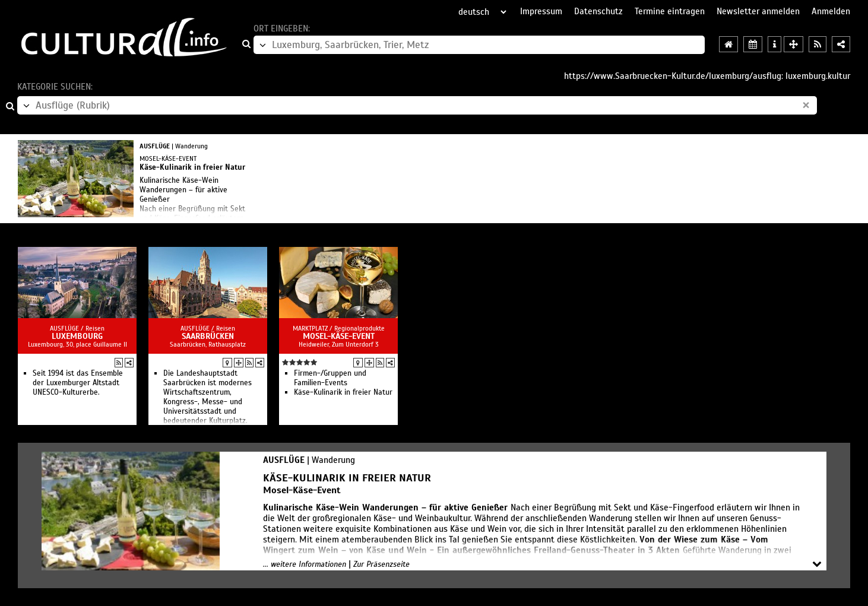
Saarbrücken (208, 336)
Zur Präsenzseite (381, 564)
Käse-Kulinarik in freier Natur (343, 392)
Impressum (541, 11)
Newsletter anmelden (758, 11)
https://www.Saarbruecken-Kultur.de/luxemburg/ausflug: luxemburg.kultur (707, 76)
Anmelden (831, 11)
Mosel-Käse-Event (339, 336)
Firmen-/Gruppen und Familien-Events (330, 378)
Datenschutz (598, 11)
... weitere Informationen (305, 564)
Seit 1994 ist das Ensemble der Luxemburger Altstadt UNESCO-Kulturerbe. (78, 383)
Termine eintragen (670, 11)
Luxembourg (77, 336)
